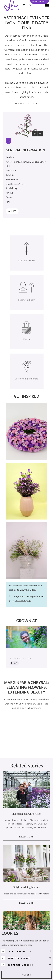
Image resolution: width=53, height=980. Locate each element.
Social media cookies (20, 965)
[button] (34, 134)
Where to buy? (40, 2)
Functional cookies (20, 952)
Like (14, 211)
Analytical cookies (19, 958)
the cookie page (23, 604)
